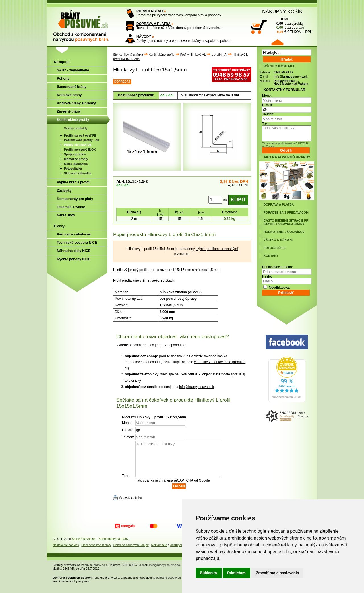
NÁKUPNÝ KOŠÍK (282, 11)
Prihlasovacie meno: (278, 267)
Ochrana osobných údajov (131, 552)
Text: (266, 124)
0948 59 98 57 (283, 72)
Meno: (267, 96)
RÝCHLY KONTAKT (279, 66)
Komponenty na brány (113, 546)
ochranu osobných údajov (173, 584)
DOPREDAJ (122, 82)
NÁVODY (144, 37)
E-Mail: (267, 105)
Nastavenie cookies (66, 552)
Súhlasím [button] (209, 573)
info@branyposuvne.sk (197, 387)
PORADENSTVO (150, 11)
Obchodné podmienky (96, 552)
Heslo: (267, 276)
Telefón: (268, 114)
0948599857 (129, 572)
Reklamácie (159, 552)
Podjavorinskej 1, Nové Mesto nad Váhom (291, 82)
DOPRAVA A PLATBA (154, 24)
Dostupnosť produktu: (136, 95)
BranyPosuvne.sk (83, 546)
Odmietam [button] (236, 573)
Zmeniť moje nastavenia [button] (277, 573)
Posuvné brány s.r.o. (95, 572)
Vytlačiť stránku (130, 504)
